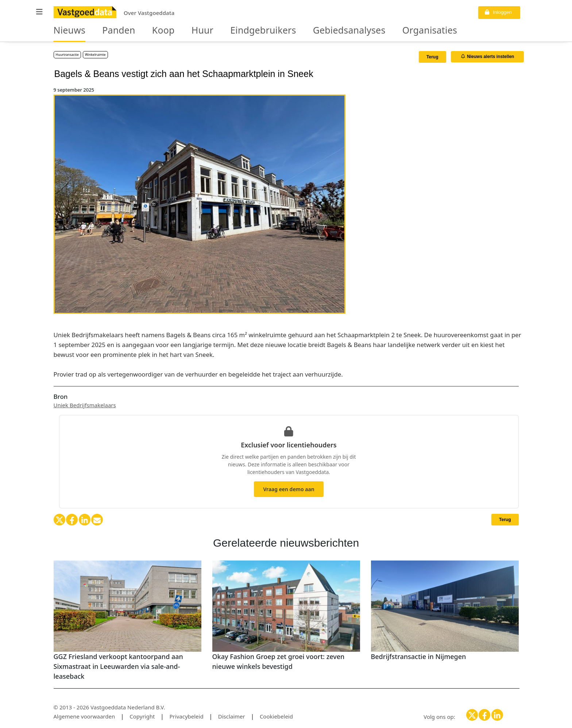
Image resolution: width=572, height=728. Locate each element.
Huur (179, 31)
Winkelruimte (95, 55)
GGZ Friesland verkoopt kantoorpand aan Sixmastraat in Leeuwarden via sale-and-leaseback (118, 666)
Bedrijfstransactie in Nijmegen (419, 656)
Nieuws (66, 31)
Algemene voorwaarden (84, 716)
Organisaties (365, 31)
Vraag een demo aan (289, 489)
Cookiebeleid (276, 716)
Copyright (142, 716)
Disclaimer (232, 716)
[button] (39, 12)
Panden (107, 31)
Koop (145, 31)
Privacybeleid (187, 716)
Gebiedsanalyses (299, 31)
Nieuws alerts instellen (488, 57)
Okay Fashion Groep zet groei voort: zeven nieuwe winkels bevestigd (279, 661)
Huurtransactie (67, 55)
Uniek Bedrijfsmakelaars (85, 405)
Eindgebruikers (230, 31)
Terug (432, 57)
